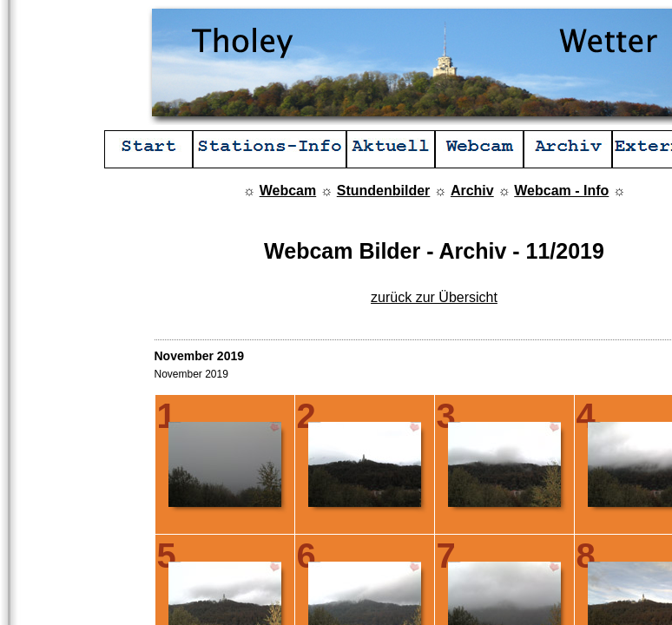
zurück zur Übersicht (434, 297)
